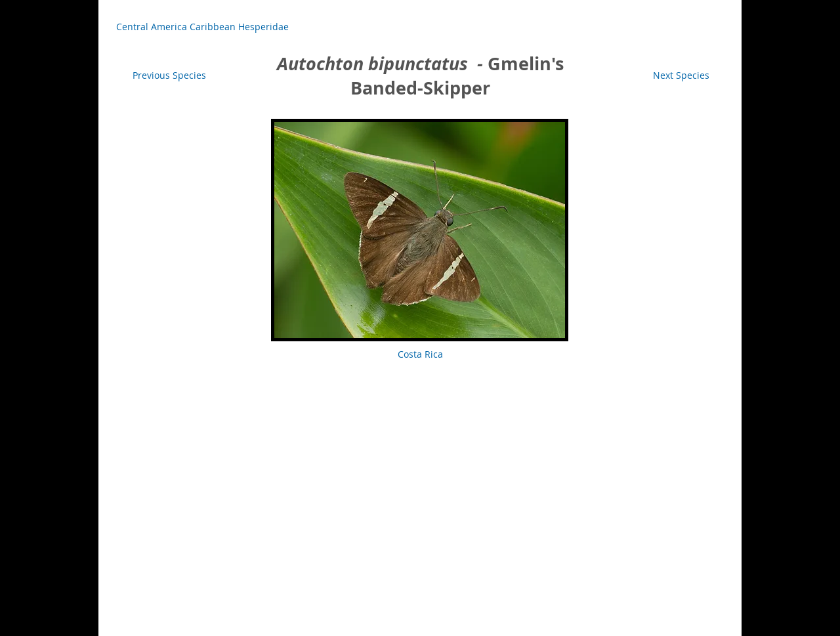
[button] (420, 354)
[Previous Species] (169, 75)
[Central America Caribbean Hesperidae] (202, 27)
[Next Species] (681, 75)
